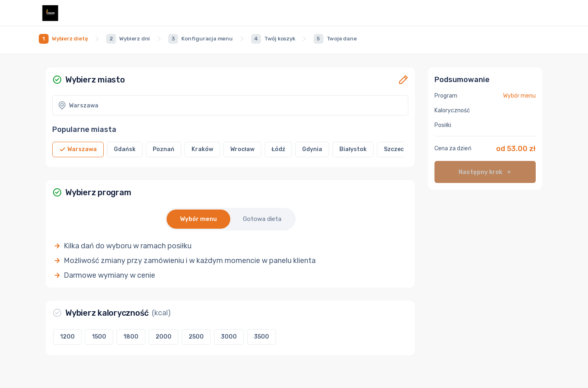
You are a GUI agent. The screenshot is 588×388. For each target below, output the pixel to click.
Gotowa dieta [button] (262, 219)
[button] (403, 80)
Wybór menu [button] (198, 219)
